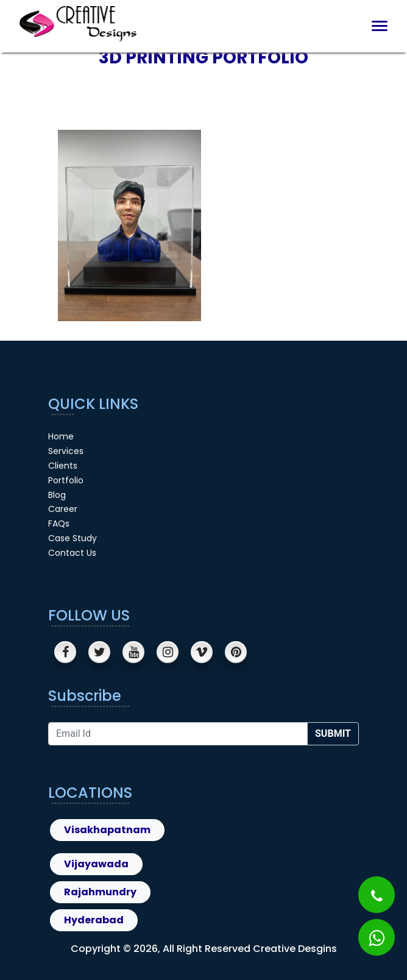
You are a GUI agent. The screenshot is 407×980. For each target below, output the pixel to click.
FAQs (59, 524)
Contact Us (72, 553)
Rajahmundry (100, 892)
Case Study (73, 538)
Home (61, 436)
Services (66, 451)
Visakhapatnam (107, 830)
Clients (63, 466)
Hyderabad (94, 920)
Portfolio (66, 480)
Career (63, 509)
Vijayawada (96, 864)
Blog (57, 495)
